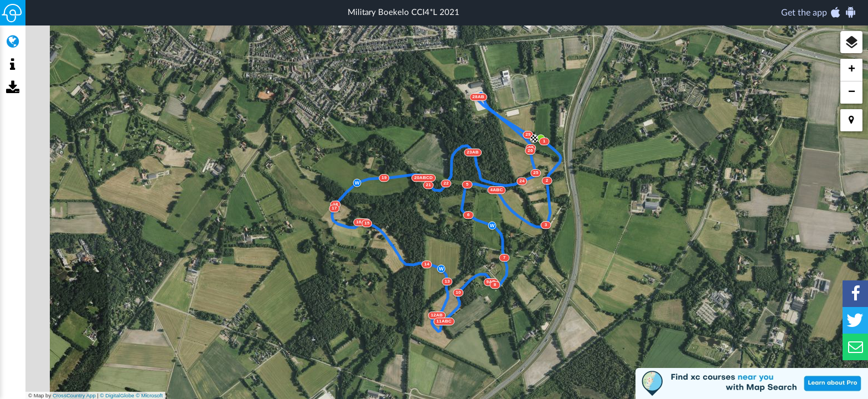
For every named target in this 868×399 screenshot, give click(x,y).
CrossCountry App (74, 395)
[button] (851, 42)
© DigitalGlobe (117, 395)
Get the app (819, 12)
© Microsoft (149, 395)
